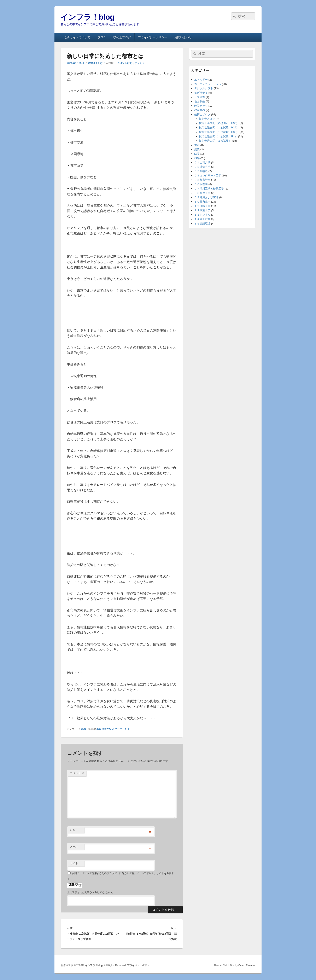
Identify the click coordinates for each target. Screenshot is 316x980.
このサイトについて (77, 37)
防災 (197, 154)
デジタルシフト (204, 88)
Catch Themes (247, 965)
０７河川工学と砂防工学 (209, 189)
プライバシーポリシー (153, 37)
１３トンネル (202, 215)
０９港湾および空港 (206, 197)
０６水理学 (201, 184)
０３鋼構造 (201, 171)
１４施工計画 (202, 219)
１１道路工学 (202, 206)
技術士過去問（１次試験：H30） (219, 132)
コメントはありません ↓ (131, 63)
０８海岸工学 (202, 193)
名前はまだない (96, 63)
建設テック (201, 106)
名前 (73, 830)
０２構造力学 (202, 167)
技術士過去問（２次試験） (215, 141)
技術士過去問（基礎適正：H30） (219, 123)
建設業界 (200, 110)
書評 (197, 145)
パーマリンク (122, 729)
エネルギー (201, 80)
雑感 (83, 729)
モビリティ (201, 93)
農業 (197, 149)
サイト (74, 863)
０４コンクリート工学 (208, 176)
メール (74, 847)
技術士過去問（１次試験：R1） (218, 136)
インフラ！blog (88, 17)
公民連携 (200, 97)
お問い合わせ (183, 37)
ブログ (102, 37)
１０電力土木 (202, 202)
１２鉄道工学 (202, 210)
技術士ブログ (122, 37)
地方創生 (200, 101)
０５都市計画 (202, 180)
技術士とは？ (207, 119)
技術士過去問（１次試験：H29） (219, 127)
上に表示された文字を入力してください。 (91, 892)
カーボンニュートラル (208, 84)
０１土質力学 (202, 162)
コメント (77, 773)
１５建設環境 (202, 224)
